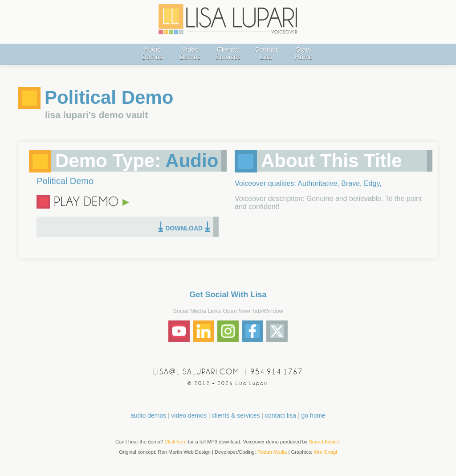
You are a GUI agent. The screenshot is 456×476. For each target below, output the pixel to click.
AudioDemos (152, 53)
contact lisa (281, 415)
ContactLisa (266, 53)
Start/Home (304, 53)
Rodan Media (272, 452)
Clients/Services (228, 53)
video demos (189, 415)
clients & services (236, 415)
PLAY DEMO (92, 202)
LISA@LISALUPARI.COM (196, 372)
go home (313, 415)
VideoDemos (190, 53)
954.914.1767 (277, 372)
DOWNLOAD (184, 228)
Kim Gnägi (325, 452)
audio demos (148, 415)
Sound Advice (324, 442)
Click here (175, 442)
